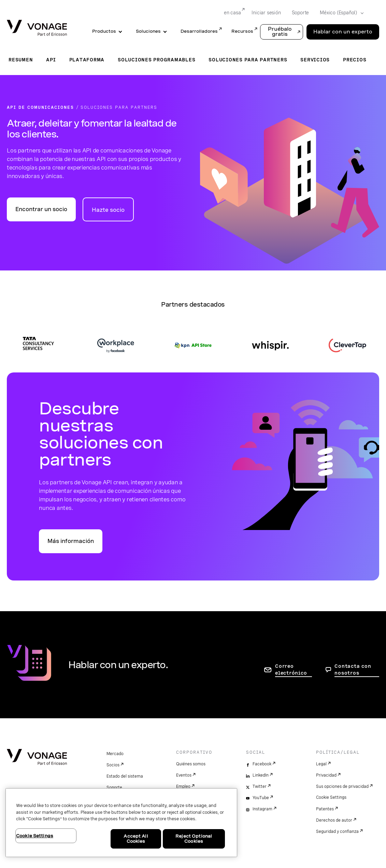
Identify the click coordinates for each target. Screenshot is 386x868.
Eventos (184, 775)
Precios (355, 60)
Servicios (315, 60)
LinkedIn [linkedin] (261, 775)
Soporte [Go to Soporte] (301, 13)
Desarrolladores (199, 31)
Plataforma (87, 60)
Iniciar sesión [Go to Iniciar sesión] (266, 13)
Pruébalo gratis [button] (280, 32)
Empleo (183, 786)
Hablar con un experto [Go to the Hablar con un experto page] (343, 32)
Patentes (325, 809)
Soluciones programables (156, 60)
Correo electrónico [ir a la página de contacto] (291, 670)
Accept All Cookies (136, 839)
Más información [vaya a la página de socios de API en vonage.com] (71, 541)
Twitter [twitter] (260, 786)
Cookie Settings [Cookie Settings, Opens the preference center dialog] (35, 836)
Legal (321, 764)
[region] (121, 823)
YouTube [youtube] (261, 798)
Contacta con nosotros (353, 670)
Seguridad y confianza (337, 832)
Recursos (242, 31)
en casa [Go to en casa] (232, 13)
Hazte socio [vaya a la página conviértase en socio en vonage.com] (108, 210)
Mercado (115, 754)
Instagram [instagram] (262, 809)
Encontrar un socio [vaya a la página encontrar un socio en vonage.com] (41, 209)
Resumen (21, 60)
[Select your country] (340, 13)
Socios (113, 765)
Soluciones (148, 31)
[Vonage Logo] (37, 28)
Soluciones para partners (248, 60)
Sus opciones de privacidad (342, 786)
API (51, 60)
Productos (104, 31)
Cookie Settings (331, 797)
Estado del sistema (125, 776)
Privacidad (326, 775)
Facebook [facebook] (262, 764)
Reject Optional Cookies (194, 839)
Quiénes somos (191, 764)
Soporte (114, 788)
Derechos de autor (334, 820)
